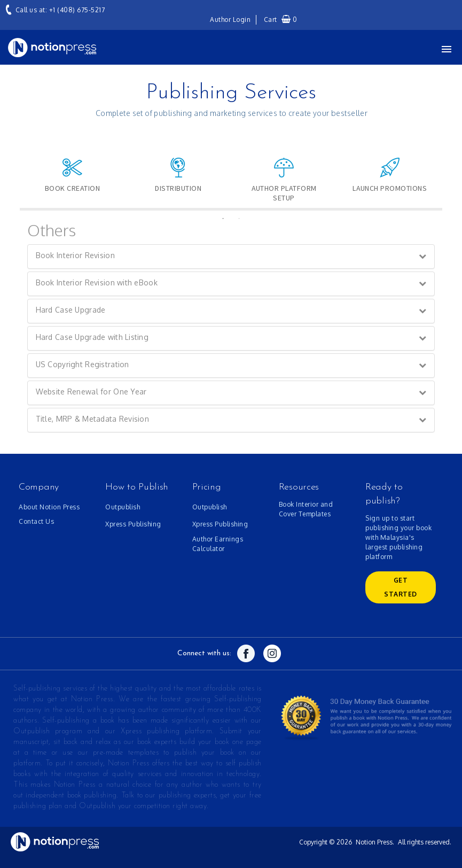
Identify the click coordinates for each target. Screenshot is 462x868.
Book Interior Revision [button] (75, 255)
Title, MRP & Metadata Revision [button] (92, 419)
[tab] (231, 257)
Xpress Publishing (133, 524)
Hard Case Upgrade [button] (71, 310)
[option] (73, 180)
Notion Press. (375, 842)
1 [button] (223, 219)
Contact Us (36, 521)
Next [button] (450, 170)
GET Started (401, 587)
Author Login (230, 20)
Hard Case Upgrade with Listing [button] (92, 337)
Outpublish (123, 507)
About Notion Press (49, 507)
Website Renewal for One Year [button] (91, 392)
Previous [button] (12, 170)
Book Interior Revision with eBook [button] (97, 282)
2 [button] (239, 219)
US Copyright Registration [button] (83, 364)
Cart (281, 20)
